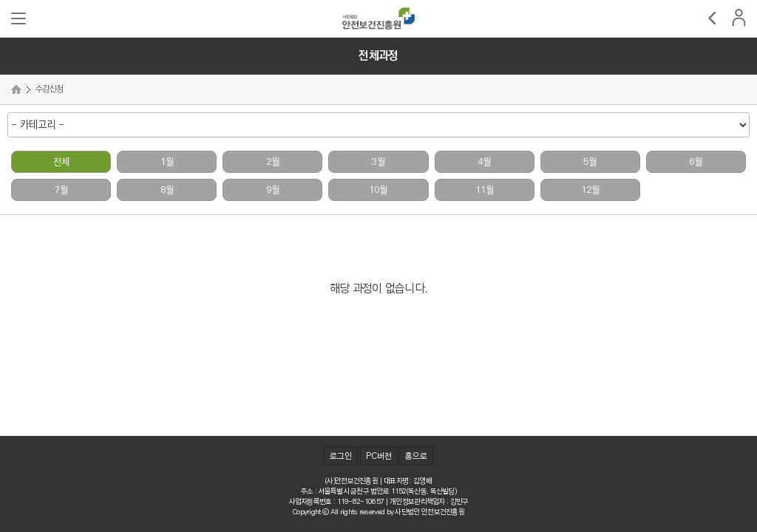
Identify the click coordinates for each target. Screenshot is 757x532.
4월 (484, 162)
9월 (273, 190)
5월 (590, 162)
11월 (485, 190)
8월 (167, 190)
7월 (61, 190)
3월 (378, 162)
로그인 (341, 457)
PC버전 (379, 457)
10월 (378, 190)
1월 (167, 162)
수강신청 (49, 89)
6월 (696, 162)
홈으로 (416, 457)
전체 (61, 162)
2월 (273, 162)
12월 (590, 190)
